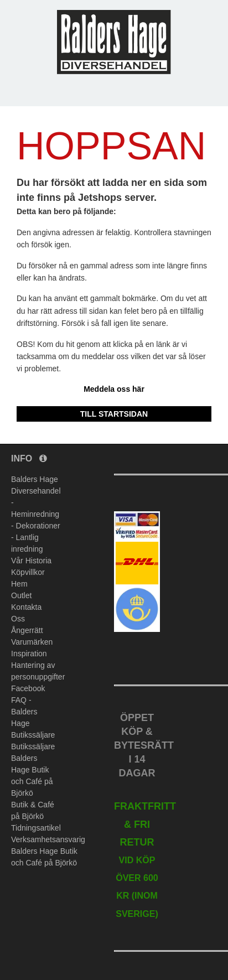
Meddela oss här (114, 389)
